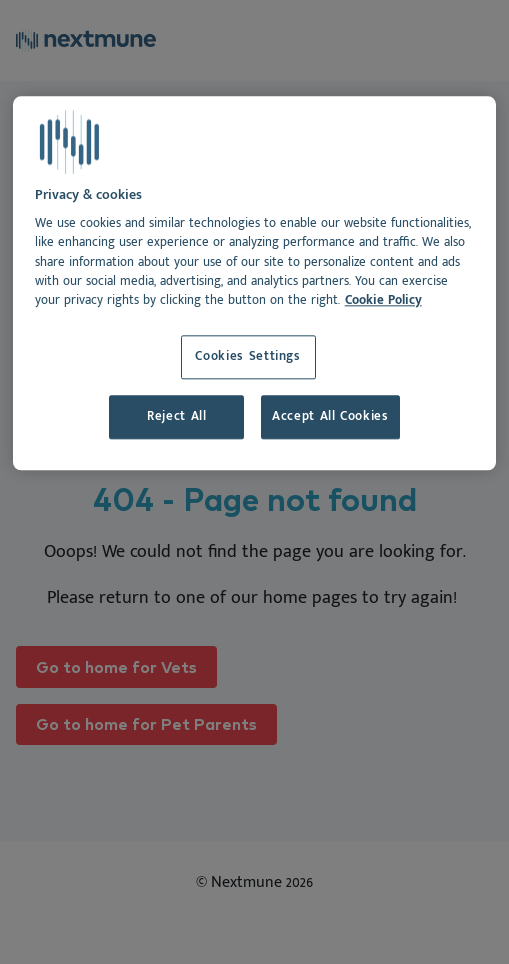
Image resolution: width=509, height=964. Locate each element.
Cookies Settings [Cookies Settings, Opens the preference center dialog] (247, 356)
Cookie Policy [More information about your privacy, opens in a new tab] (383, 300)
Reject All (176, 416)
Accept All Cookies (330, 416)
